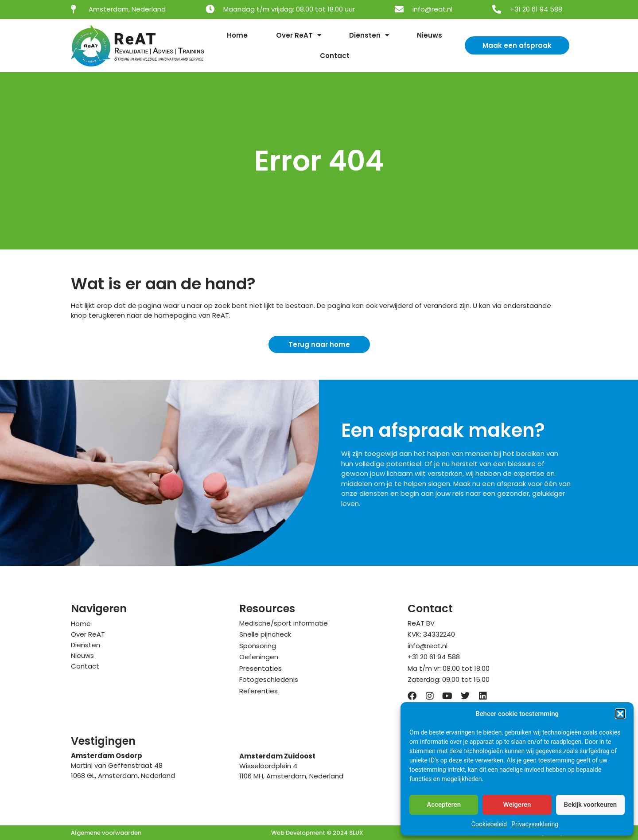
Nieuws (430, 35)
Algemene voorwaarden (106, 833)
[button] (620, 714)
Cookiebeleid (489, 824)
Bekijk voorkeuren (590, 805)
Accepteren (444, 805)
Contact (335, 56)
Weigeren (517, 805)
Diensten (369, 35)
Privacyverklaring (535, 824)
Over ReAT (299, 35)
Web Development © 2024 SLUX (317, 833)
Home (237, 35)
